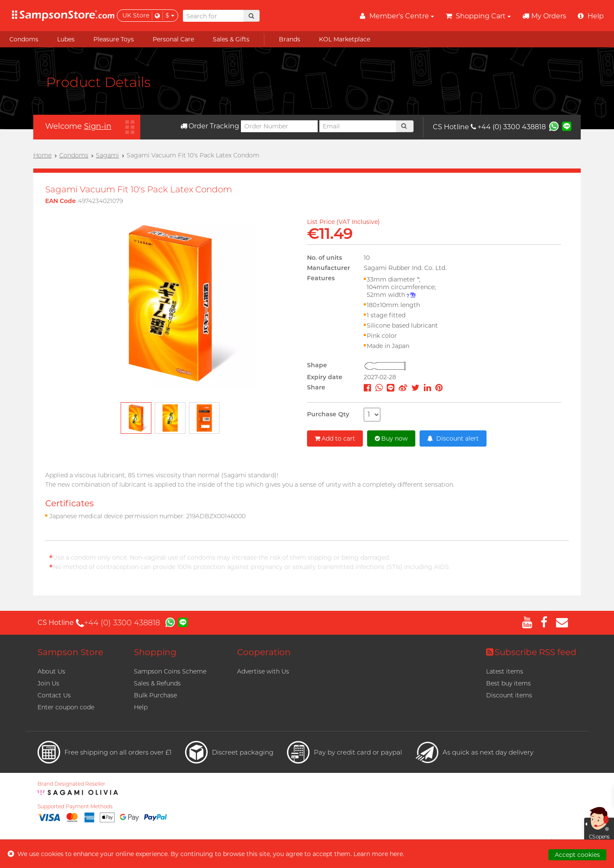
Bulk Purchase (155, 695)
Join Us (48, 683)
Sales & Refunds (157, 683)
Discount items (509, 695)
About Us (51, 671)
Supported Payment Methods (75, 807)
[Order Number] (279, 126)
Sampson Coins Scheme (170, 671)
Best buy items (508, 683)
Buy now (391, 438)
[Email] (358, 126)
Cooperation (264, 652)
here (396, 854)
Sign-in (98, 126)
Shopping (155, 652)
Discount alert (453, 438)
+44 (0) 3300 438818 (508, 127)
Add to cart (335, 438)
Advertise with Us (263, 671)
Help (141, 707)
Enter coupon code (66, 707)
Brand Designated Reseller (71, 784)
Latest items (505, 671)
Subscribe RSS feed (531, 652)
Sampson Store (70, 652)
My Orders (544, 16)
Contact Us (54, 695)
